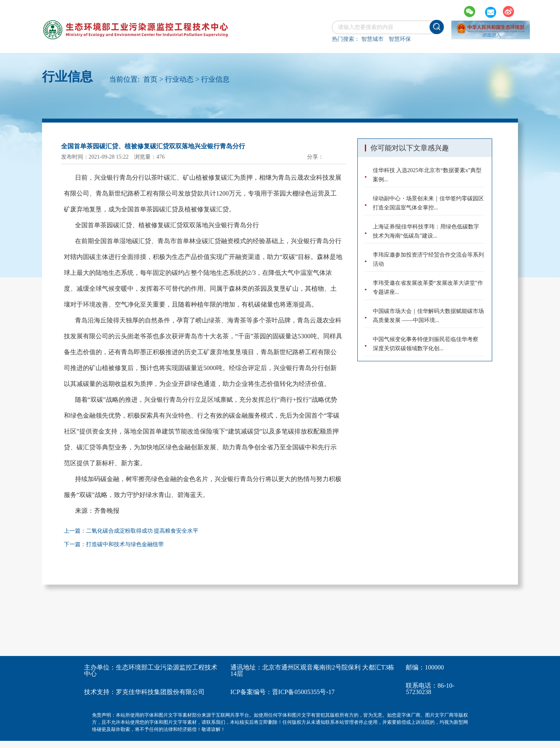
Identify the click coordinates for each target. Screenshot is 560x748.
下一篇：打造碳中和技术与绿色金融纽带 (114, 544)
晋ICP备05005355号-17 (303, 692)
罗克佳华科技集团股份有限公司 (160, 692)
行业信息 (215, 79)
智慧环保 (400, 39)
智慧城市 (372, 39)
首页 (150, 79)
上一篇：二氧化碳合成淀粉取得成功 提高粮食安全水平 (131, 531)
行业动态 (179, 79)
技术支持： (100, 692)
